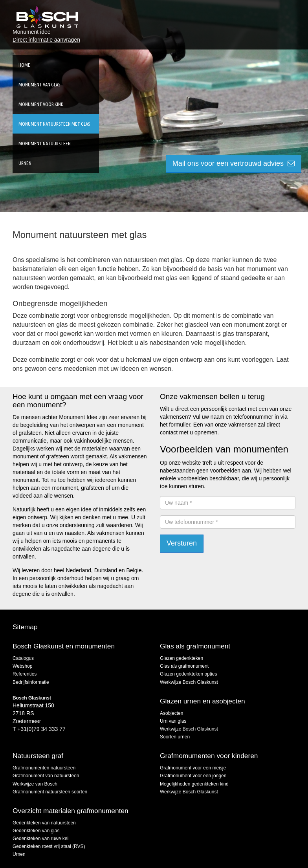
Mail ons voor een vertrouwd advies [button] (234, 163)
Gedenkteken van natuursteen (44, 823)
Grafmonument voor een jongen (193, 776)
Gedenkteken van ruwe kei (40, 839)
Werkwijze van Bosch (35, 784)
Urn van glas (173, 721)
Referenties (25, 674)
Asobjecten (171, 713)
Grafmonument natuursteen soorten (50, 792)
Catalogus (23, 658)
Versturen (182, 543)
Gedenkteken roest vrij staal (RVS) (49, 846)
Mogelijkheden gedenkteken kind (194, 784)
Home (24, 65)
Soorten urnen (175, 737)
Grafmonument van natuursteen (46, 776)
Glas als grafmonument (184, 666)
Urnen (25, 163)
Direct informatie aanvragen (46, 40)
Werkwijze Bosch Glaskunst (189, 682)
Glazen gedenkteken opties (188, 674)
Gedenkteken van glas (36, 831)
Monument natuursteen (45, 143)
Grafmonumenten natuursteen (44, 768)
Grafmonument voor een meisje (193, 768)
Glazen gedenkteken (181, 658)
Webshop (22, 666)
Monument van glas (39, 84)
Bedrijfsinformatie (31, 682)
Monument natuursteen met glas (54, 124)
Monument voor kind (41, 104)
